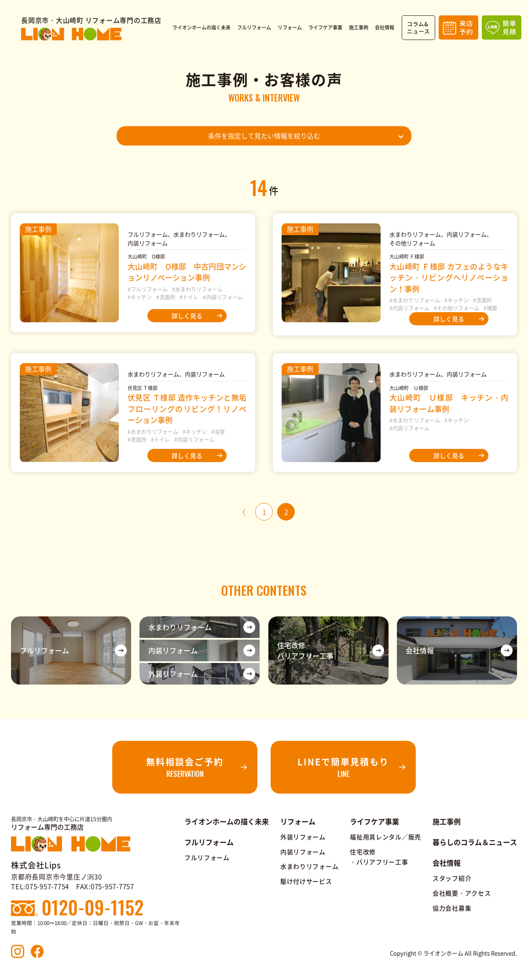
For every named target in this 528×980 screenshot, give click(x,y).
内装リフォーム (303, 852)
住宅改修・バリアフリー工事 (379, 857)
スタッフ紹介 (452, 878)
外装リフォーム (303, 837)
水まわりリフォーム (309, 866)
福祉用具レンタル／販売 (385, 837)
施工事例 (447, 821)
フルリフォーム (207, 857)
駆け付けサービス (306, 881)
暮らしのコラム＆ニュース (475, 842)
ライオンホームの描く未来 (227, 821)
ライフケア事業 (374, 821)
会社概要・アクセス (462, 893)
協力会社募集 (452, 908)
